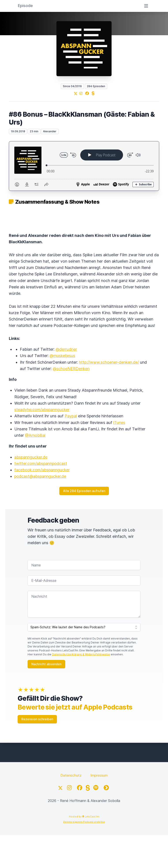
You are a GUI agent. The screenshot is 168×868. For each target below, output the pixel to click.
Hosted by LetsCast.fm (84, 816)
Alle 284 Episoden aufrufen (84, 491)
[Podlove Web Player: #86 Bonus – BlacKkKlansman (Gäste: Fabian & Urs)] (84, 166)
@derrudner (66, 349)
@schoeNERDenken (71, 369)
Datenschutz (71, 775)
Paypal (71, 416)
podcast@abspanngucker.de (40, 476)
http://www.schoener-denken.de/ (109, 362)
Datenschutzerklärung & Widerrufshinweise (81, 654)
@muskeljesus (62, 356)
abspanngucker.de (31, 457)
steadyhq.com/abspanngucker (42, 410)
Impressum (99, 775)
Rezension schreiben (37, 719)
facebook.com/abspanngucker (42, 470)
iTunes (119, 423)
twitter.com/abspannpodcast (41, 463)
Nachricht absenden (46, 664)
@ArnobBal (35, 435)
